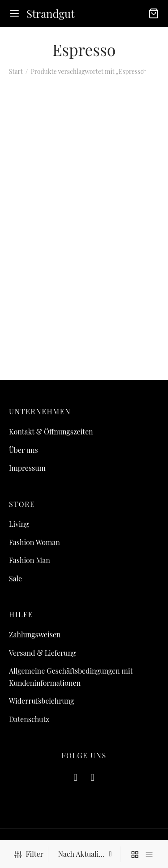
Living (19, 524)
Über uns (24, 450)
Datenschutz (29, 719)
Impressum (27, 468)
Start (16, 71)
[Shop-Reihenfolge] (86, 854)
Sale (15, 578)
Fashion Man (30, 560)
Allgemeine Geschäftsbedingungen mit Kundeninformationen (71, 677)
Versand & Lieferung (42, 653)
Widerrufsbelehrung (41, 701)
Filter (28, 854)
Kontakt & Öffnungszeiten (51, 432)
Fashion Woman (34, 542)
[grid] (135, 854)
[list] (149, 854)
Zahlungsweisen (35, 634)
